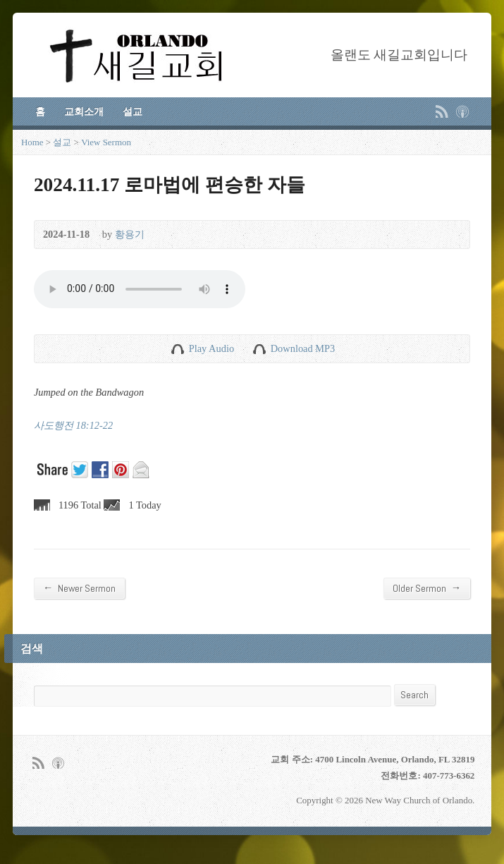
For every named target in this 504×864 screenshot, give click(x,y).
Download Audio (259, 349)
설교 (133, 111)
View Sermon (106, 142)
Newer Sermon (79, 588)
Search (414, 695)
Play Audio (177, 349)
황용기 (130, 234)
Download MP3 (303, 348)
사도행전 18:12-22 (73, 425)
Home (32, 142)
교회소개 (84, 111)
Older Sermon (427, 588)
